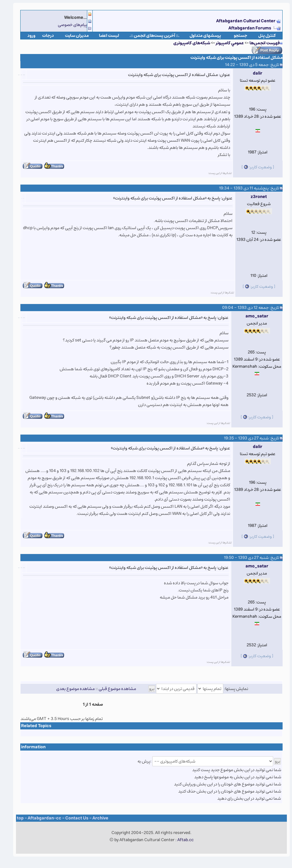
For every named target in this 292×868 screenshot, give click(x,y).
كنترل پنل (262, 36)
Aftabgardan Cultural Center (241, 21)
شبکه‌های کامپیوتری (186, 43)
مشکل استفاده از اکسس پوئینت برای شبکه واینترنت (231, 58)
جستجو (235, 36)
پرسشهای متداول (200, 36)
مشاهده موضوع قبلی (112, 689)
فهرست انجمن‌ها (259, 43)
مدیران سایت (71, 36)
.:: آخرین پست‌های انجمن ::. (149, 36)
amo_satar (252, 316)
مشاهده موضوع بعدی (70, 689)
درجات (43, 36)
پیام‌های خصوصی (67, 25)
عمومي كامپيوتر (224, 43)
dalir (252, 73)
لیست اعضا (104, 36)
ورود (26, 36)
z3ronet (253, 197)
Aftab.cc (180, 840)
